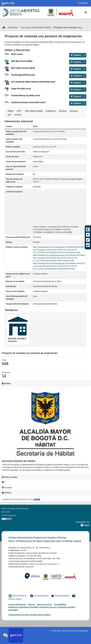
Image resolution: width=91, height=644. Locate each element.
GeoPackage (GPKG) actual (23, 75)
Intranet (31, 604)
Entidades (13, 28)
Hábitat (10, 111)
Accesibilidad (60, 604)
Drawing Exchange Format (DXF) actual (28, 102)
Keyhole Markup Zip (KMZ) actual (26, 95)
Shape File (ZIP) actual (21, 89)
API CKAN (6, 512)
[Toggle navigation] (86, 13)
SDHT (19, 111)
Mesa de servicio (44, 604)
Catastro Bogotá (15, 599)
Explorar (76, 55)
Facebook (7, 488)
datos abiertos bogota (34, 111)
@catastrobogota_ (20, 596)
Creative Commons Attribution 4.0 (16, 499)
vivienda (18, 115)
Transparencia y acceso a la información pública (29, 615)
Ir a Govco (83, 3)
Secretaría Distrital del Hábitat (36, 28)
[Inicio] (4, 28)
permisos (63, 111)
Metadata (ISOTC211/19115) (45, 147)
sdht (9, 115)
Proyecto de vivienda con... (68, 28)
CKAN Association (9, 515)
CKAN (83, 525)
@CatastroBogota (41, 596)
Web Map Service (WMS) (22, 61)
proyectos (74, 111)
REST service (17, 54)
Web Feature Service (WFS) (23, 68)
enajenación (51, 111)
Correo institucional (17, 604)
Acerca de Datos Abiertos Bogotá (15, 509)
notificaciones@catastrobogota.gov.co (44, 564)
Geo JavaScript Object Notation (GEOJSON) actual (33, 82)
